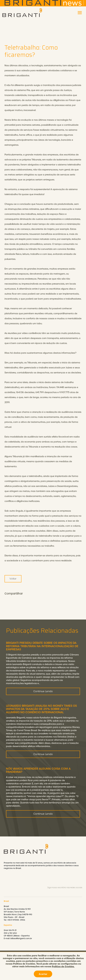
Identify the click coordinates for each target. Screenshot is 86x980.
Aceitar (43, 974)
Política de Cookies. (63, 967)
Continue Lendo (43, 703)
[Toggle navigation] (80, 13)
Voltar (13, 579)
